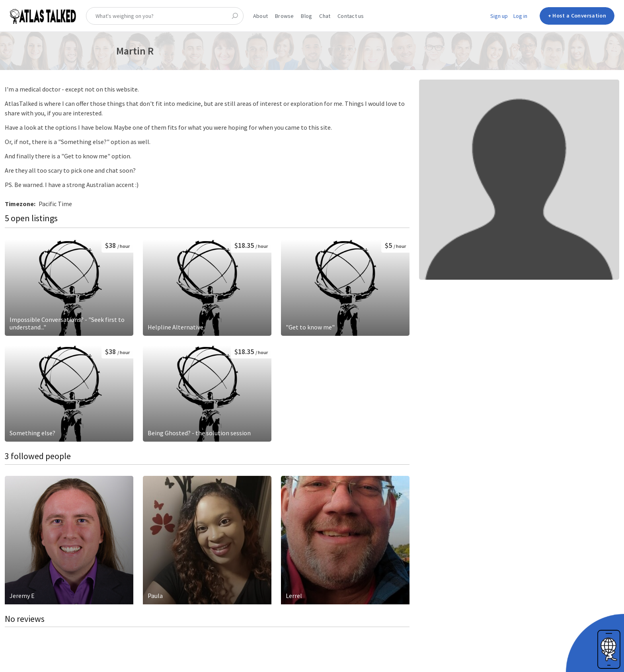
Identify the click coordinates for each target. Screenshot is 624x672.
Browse (284, 16)
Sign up (499, 16)
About (260, 16)
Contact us (351, 16)
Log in (520, 16)
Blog (306, 16)
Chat (325, 16)
